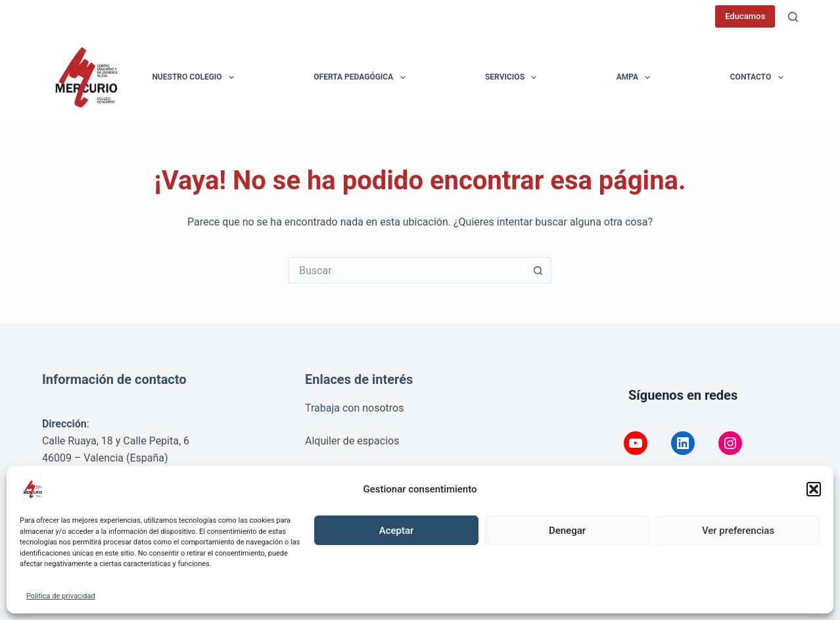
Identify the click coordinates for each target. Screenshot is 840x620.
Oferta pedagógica (362, 78)
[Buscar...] (407, 270)
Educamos (745, 16)
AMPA (636, 78)
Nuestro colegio (196, 78)
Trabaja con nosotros (355, 408)
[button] (814, 489)
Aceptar (397, 531)
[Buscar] (793, 17)
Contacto (759, 78)
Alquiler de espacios (352, 441)
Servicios (513, 78)
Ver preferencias (738, 531)
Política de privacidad (61, 596)
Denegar (567, 531)
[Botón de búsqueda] (538, 270)
